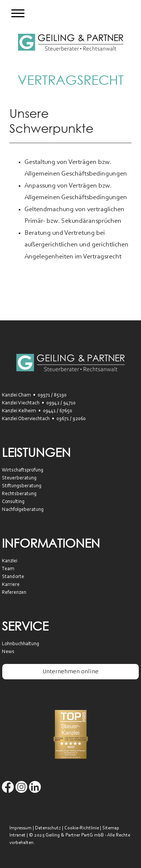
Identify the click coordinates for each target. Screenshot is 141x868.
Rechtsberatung (19, 494)
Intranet (17, 835)
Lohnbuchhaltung (20, 644)
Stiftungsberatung (22, 486)
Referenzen (14, 593)
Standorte (13, 577)
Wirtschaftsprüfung (23, 470)
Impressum (20, 828)
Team (8, 569)
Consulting (13, 502)
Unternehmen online (70, 671)
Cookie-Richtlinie (82, 828)
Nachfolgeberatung (23, 510)
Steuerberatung (19, 478)
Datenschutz (48, 828)
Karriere (11, 585)
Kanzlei (10, 561)
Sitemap (111, 828)
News (8, 652)
